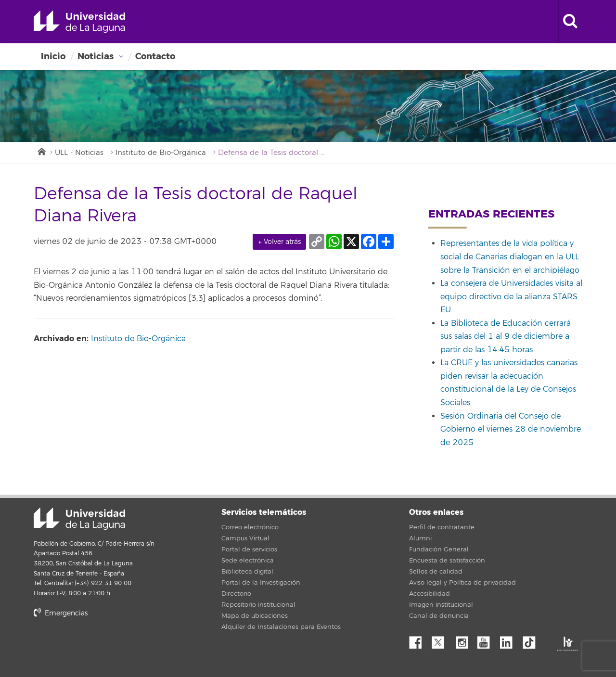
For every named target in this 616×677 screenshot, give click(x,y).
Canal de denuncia (439, 616)
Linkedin (510, 640)
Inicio (53, 56)
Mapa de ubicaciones (255, 616)
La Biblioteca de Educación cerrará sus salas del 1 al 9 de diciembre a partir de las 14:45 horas (506, 337)
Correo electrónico (250, 527)
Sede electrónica (248, 561)
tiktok (532, 640)
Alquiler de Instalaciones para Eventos (281, 627)
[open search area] (570, 22)
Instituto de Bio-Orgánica (161, 153)
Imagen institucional (441, 605)
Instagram (464, 640)
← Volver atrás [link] (279, 242)
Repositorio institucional (258, 605)
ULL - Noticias (79, 153)
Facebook (419, 640)
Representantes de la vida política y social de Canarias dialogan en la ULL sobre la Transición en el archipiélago (510, 257)
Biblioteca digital (247, 572)
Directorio (236, 594)
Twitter (442, 640)
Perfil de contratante (442, 527)
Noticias (96, 56)
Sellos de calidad (436, 572)
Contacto (155, 56)
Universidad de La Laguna (79, 22)
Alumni (420, 538)
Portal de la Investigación (261, 583)
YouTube (487, 640)
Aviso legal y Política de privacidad (462, 583)
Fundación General (439, 549)
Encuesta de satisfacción (447, 561)
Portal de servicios (249, 549)
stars (106, 646)
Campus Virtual (245, 538)
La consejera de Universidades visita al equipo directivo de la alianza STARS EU (511, 297)
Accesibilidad (430, 594)
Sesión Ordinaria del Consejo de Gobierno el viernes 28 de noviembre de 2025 (511, 429)
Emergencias (61, 613)
